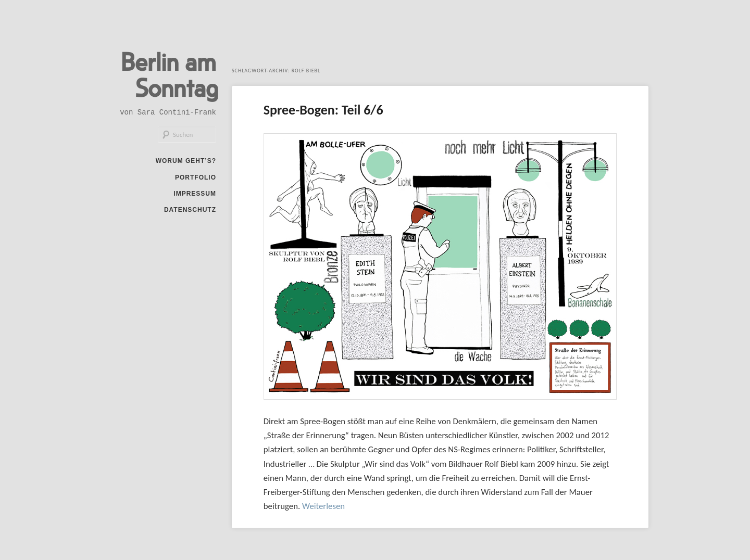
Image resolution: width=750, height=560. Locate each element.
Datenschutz (190, 210)
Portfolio (196, 177)
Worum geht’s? (186, 161)
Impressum (195, 194)
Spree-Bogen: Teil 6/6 (323, 110)
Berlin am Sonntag (170, 74)
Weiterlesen (323, 506)
